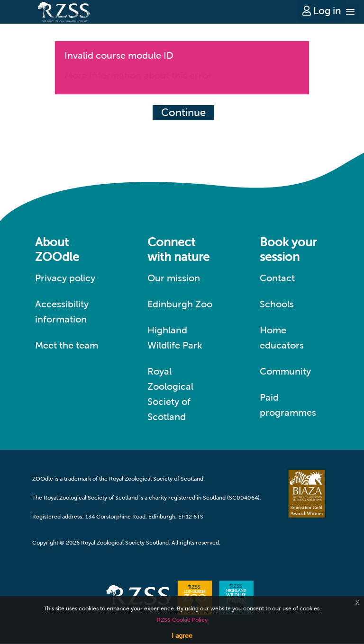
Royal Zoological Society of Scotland (170, 394)
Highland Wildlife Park (175, 338)
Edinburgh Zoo (180, 304)
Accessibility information (62, 312)
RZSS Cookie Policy (182, 620)
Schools (277, 304)
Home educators (282, 338)
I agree (182, 635)
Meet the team (67, 345)
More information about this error (138, 75)
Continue (183, 112)
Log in (322, 11)
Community (285, 371)
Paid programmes (288, 405)
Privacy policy (65, 278)
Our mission (174, 278)
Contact (277, 278)
